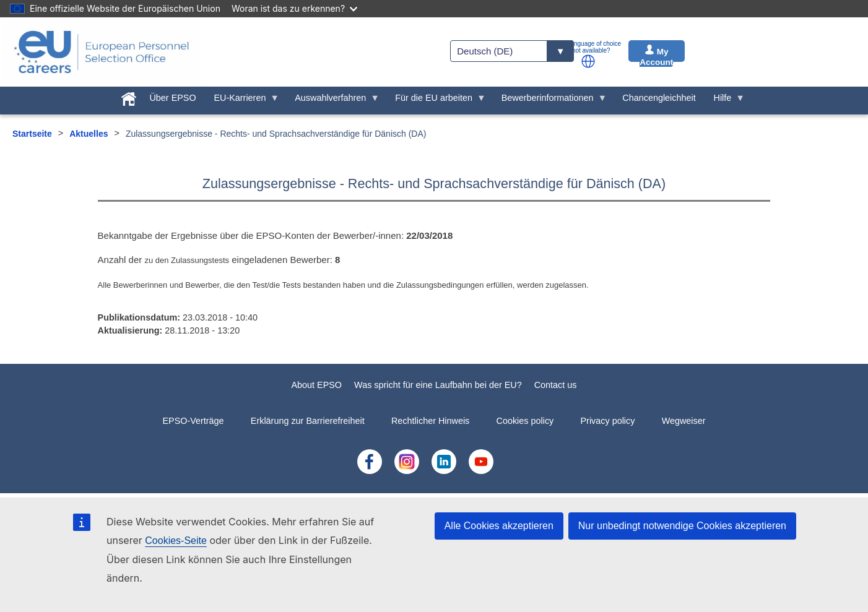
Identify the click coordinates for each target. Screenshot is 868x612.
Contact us (556, 385)
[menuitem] (128, 97)
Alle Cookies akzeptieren (499, 526)
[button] (588, 61)
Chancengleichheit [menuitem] (659, 98)
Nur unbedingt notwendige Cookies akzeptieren (682, 526)
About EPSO (316, 385)
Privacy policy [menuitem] (607, 421)
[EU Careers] (102, 52)
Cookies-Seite (176, 541)
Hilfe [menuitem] (725, 101)
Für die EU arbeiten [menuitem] (436, 101)
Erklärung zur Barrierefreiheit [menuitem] (308, 421)
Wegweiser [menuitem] (684, 421)
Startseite (32, 134)
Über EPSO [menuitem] (172, 98)
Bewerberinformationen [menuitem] (549, 101)
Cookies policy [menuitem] (525, 421)
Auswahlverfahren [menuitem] (333, 101)
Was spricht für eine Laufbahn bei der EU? (438, 385)
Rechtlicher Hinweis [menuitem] (430, 421)
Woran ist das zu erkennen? (294, 8)
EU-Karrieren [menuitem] (242, 101)
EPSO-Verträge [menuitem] (193, 421)
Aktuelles (89, 134)
